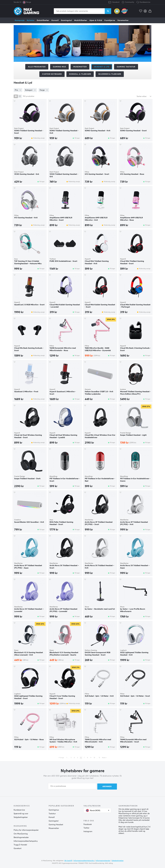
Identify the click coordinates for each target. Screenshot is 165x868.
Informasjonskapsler (103, 860)
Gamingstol (66, 20)
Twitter (86, 828)
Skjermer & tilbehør (110, 74)
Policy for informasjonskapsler (26, 830)
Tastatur (52, 813)
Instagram (88, 831)
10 (94, 758)
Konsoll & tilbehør (80, 74)
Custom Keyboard (52, 74)
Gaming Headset (56, 824)
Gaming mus (59, 67)
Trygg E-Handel (20, 845)
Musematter (80, 67)
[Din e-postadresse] (72, 786)
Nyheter (31, 20)
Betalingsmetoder (21, 837)
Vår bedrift (68, 860)
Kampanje (20, 20)
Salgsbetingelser (21, 817)
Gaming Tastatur (126, 67)
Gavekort (116, 2)
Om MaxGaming (21, 834)
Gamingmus (54, 810)
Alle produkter (37, 67)
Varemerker (123, 20)
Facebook (88, 824)
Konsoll (55, 20)
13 (99, 758)
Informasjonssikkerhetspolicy (26, 841)
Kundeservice (145, 2)
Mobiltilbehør (81, 20)
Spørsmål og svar (21, 813)
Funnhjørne (110, 20)
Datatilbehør (43, 20)
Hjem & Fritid (96, 20)
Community (128, 2)
